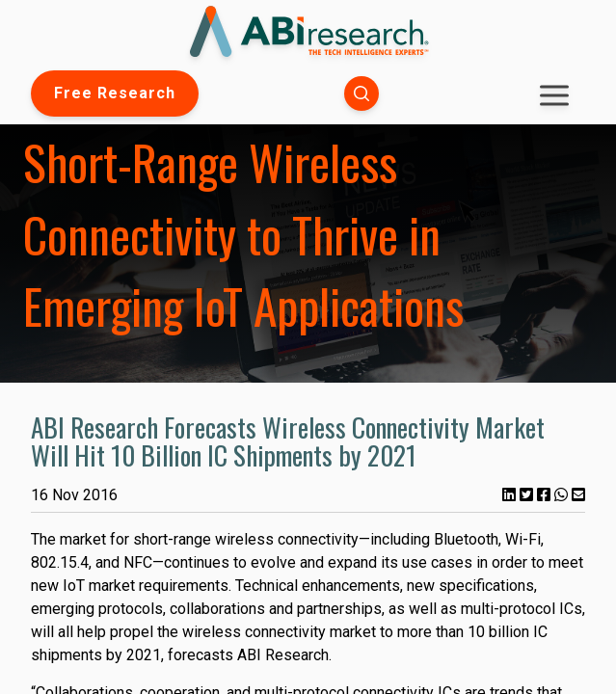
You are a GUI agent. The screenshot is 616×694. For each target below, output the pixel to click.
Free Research (115, 93)
